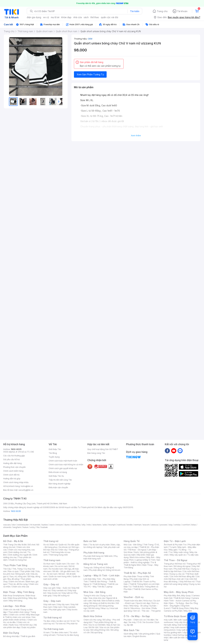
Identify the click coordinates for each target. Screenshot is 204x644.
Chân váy (63, 550)
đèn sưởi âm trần (177, 638)
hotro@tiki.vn (27, 486)
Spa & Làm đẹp (143, 603)
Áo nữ (46, 545)
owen (52, 525)
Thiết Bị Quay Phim (180, 608)
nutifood (121, 525)
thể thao (95, 17)
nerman (138, 525)
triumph (112, 525)
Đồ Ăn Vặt (94, 627)
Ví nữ (73, 621)
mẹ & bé (55, 17)
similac (177, 525)
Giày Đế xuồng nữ (61, 596)
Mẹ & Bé (141, 555)
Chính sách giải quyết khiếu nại (63, 468)
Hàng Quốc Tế (132, 541)
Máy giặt (173, 550)
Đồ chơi (32, 545)
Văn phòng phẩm (147, 634)
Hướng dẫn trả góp (12, 479)
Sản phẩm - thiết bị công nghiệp (142, 561)
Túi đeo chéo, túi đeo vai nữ (56, 621)
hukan (26, 527)
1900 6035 (16, 511)
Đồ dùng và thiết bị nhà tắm (102, 603)
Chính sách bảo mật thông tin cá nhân (66, 465)
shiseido (7, 527)
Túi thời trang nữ (53, 617)
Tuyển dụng (54, 457)
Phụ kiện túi (72, 624)
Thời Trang (148, 545)
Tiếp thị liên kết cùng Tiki (60, 480)
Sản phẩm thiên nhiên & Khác (19, 618)
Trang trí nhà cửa (91, 596)
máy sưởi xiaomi (185, 630)
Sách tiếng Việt (131, 634)
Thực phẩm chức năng (19, 612)
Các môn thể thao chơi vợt (182, 578)
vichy (32, 527)
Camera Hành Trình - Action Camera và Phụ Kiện (181, 601)
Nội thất (97, 601)
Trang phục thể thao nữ (174, 564)
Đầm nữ (54, 545)
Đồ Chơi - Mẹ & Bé (13, 541)
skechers (97, 525)
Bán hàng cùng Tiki (96, 453)
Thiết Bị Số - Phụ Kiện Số (137, 573)
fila (38, 527)
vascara (7, 525)
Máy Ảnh (188, 611)
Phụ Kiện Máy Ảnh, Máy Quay (177, 596)
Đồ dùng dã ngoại (182, 566)
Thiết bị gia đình (28, 636)
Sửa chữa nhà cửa (97, 598)
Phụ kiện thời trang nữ (93, 556)
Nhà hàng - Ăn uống (139, 606)
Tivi (171, 552)
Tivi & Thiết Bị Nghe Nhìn (140, 564)
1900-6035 (16, 449)
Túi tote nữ (60, 624)
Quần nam (61, 564)
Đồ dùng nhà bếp (11, 636)
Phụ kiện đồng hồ (97, 570)
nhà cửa (78, 17)
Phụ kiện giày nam (57, 610)
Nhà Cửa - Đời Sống (94, 592)
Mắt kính (109, 556)
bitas (194, 525)
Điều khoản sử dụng (58, 472)
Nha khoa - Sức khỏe (141, 608)
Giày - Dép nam (52, 601)
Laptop (109, 587)
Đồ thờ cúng (94, 608)
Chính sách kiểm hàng (13, 471)
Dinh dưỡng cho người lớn (20, 555)
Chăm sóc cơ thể (17, 615)
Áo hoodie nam (56, 569)
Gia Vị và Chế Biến (97, 625)
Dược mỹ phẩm (29, 627)
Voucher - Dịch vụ (134, 597)
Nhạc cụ (105, 608)
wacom (146, 525)
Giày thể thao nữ (187, 582)
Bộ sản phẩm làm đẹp (20, 626)
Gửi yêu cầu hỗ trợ (11, 459)
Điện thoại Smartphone (14, 596)
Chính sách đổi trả (11, 475)
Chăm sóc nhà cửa (20, 587)
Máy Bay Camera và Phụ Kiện (181, 610)
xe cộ (46, 17)
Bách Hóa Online (93, 616)
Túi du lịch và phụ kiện (99, 545)
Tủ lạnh (173, 547)
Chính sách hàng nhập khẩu (16, 482)
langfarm (17, 527)
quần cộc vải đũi (109, 17)
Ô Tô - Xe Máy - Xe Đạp (137, 616)
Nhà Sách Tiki (131, 630)
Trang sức (88, 568)
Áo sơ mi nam (61, 566)
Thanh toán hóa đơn (133, 601)
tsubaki (44, 527)
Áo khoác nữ (65, 547)
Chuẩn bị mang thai (18, 560)
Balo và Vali (90, 541)
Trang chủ (162, 11)
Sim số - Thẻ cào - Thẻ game (147, 611)
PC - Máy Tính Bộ (96, 587)
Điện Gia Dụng (11, 633)
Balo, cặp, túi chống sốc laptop (102, 546)
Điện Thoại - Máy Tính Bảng (19, 592)
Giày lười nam (49, 604)
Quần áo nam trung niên (60, 576)
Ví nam (46, 632)
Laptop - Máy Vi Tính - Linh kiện (102, 575)
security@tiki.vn (26, 490)
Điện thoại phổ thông (18, 598)
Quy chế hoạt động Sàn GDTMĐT (103, 449)
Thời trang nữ (51, 541)
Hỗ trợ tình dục (26, 625)
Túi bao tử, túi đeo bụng (68, 635)
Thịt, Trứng (17, 569)
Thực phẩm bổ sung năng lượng (182, 583)
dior (14, 525)
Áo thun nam (49, 564)
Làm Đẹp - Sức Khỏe (14, 606)
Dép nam (58, 607)
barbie (45, 525)
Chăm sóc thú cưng (92, 620)
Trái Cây (7, 569)
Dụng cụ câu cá (177, 574)
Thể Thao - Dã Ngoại (176, 560)
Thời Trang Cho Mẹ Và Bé (15, 545)
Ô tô (139, 622)
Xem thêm (136, 135)
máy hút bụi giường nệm (181, 631)
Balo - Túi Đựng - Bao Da (181, 603)
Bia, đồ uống (13, 579)
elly (84, 525)
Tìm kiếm (135, 11)
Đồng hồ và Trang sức (96, 564)
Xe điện (151, 620)
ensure (60, 525)
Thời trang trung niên (58, 555)
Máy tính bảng (16, 601)
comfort (186, 525)
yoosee (163, 525)
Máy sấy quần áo (178, 555)
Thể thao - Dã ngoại (137, 550)
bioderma (76, 525)
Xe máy (132, 622)
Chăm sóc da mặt (11, 610)
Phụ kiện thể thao (182, 569)
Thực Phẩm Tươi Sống (15, 565)
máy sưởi (168, 620)
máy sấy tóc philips (184, 622)
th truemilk (35, 525)
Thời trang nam (52, 560)
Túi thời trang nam (53, 629)
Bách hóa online (137, 557)
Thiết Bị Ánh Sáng (182, 598)
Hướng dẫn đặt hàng (12, 463)
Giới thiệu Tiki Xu (56, 476)
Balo (86, 545)
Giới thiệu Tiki (55, 449)
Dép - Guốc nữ (63, 588)
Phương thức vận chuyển (14, 467)
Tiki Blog (53, 453)
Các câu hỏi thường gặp (14, 456)
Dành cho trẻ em (17, 582)
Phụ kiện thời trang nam (101, 557)
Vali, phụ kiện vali (112, 547)
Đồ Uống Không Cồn (100, 630)
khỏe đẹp (66, 17)
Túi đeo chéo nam (60, 632)
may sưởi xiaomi (178, 627)
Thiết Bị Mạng (99, 584)
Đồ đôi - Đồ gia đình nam (64, 571)
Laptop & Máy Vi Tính (145, 560)
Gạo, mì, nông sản (18, 576)
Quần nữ (63, 545)
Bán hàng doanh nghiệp (60, 484)
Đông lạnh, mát (23, 574)
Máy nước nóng (181, 552)
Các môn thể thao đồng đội (182, 576)
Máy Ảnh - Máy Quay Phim (179, 592)
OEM (90, 39)
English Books (140, 636)
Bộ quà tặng (97, 632)
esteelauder (23, 525)
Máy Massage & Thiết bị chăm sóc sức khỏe (21, 616)
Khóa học (148, 601)
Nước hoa (14, 625)
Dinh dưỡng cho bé (17, 552)
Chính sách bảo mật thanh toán (63, 461)
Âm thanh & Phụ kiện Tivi (175, 545)
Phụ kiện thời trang (94, 553)
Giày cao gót (49, 588)
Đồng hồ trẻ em (113, 570)
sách (86, 17)
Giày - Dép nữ (51, 584)
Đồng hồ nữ (100, 568)
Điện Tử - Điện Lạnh (175, 541)
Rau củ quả (13, 571)
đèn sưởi (178, 620)
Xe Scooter (148, 622)
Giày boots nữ (54, 593)
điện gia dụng (34, 17)
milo (89, 525)
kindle (130, 525)
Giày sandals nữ (59, 590)
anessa (155, 525)
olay (171, 525)
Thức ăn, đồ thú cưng (18, 584)
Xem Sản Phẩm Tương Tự (90, 74)
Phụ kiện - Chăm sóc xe (135, 620)
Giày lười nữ (67, 593)
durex (67, 525)
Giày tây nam (63, 604)
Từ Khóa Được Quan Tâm (178, 616)
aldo (105, 525)
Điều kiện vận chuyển (58, 487)
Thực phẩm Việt (27, 571)
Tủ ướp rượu (193, 555)
